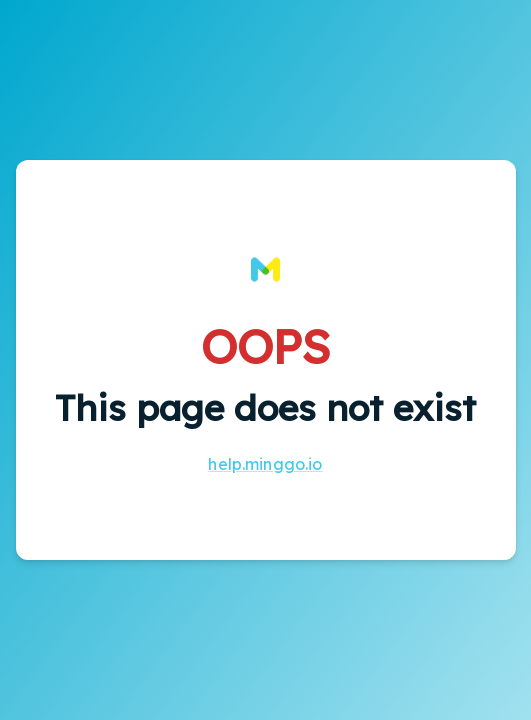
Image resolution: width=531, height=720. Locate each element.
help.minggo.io (265, 464)
